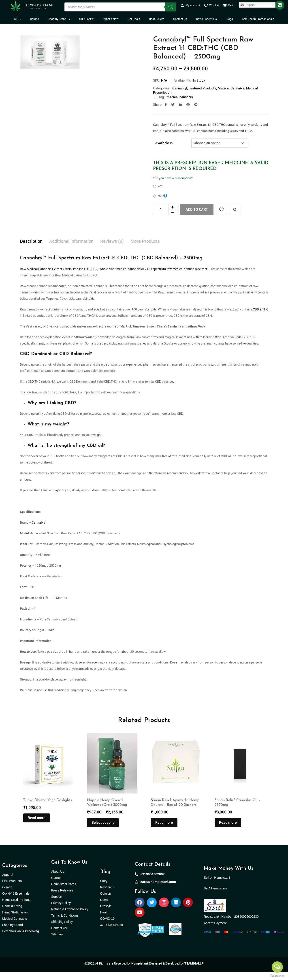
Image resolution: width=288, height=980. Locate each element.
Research (107, 895)
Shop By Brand (59, 19)
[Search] (171, 7)
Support (57, 905)
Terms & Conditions (65, 924)
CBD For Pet (87, 19)
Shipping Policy (62, 930)
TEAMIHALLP (194, 971)
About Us (58, 880)
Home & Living (13, 914)
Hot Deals (134, 19)
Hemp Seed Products (18, 908)
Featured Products (202, 88)
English (247, 5)
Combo (34, 19)
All (17, 19)
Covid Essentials (206, 19)
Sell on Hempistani (217, 886)
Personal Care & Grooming (21, 939)
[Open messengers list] (277, 967)
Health (105, 920)
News (104, 908)
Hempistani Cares (64, 892)
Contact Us (180, 19)
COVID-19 (108, 927)
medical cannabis (180, 97)
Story (104, 889)
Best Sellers (157, 19)
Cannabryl (180, 88)
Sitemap (57, 942)
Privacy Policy (61, 911)
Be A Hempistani (215, 896)
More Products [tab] (145, 241)
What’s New (111, 19)
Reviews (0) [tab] (112, 241)
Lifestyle (106, 914)
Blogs (229, 19)
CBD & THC (261, 309)
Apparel (8, 883)
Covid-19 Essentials (18, 902)
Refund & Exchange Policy (70, 917)
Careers (57, 886)
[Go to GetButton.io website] (277, 976)
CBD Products (12, 889)
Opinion (106, 902)
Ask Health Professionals (258, 19)
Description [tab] (31, 241)
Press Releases (62, 898)
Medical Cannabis (231, 88)
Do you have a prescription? (173, 178)
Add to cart (197, 209)
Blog (105, 880)
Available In (164, 143)
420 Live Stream (112, 933)
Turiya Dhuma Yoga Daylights (48, 808)
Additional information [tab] (71, 241)
